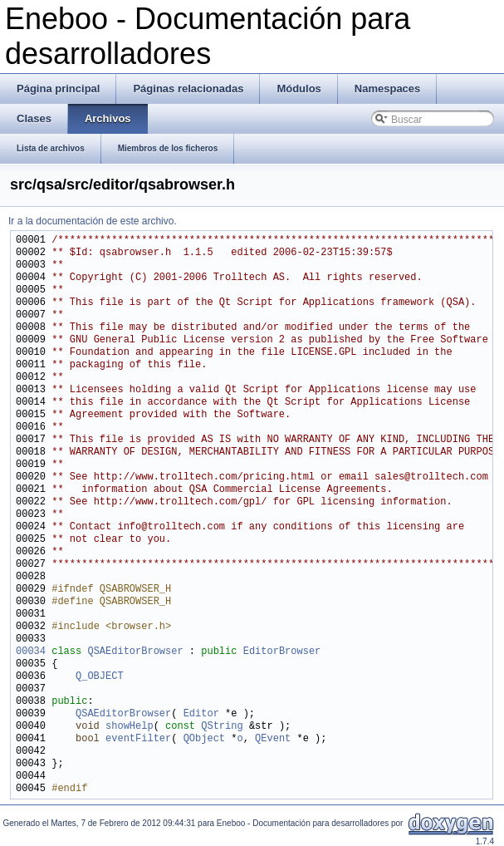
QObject (204, 739)
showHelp (130, 727)
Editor (201, 714)
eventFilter (138, 739)
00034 (31, 652)
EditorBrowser (282, 652)
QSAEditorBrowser (135, 652)
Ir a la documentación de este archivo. (93, 221)
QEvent (273, 739)
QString (222, 727)
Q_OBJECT (100, 677)
